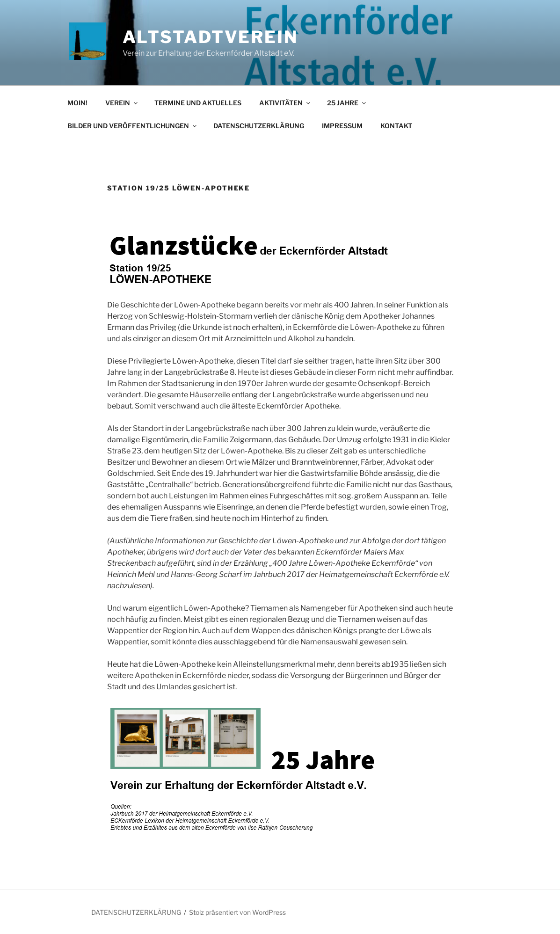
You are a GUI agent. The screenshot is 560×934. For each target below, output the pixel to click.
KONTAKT (396, 126)
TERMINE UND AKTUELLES (198, 103)
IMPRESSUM (342, 126)
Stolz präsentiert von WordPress (237, 912)
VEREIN (122, 103)
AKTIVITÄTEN (285, 103)
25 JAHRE (347, 103)
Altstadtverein (210, 37)
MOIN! (77, 103)
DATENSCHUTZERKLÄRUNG (259, 126)
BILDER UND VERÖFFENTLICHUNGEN (133, 126)
